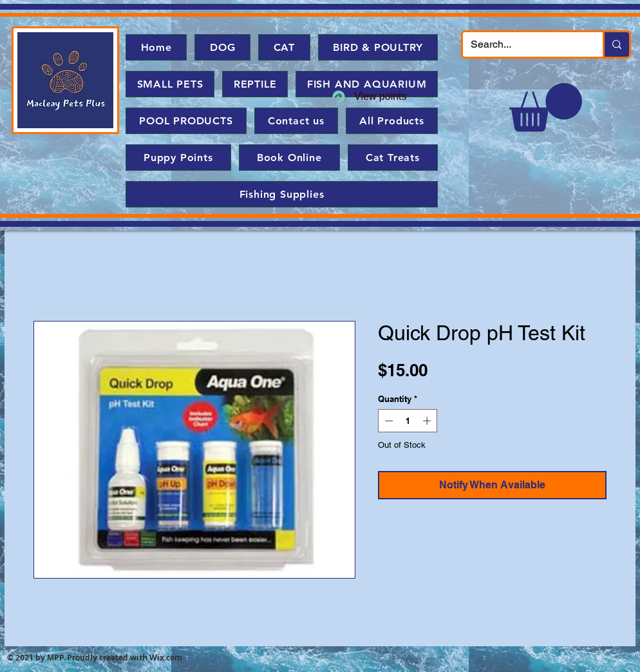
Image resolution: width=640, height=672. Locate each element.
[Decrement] (388, 421)
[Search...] (523, 44)
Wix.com (166, 658)
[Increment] (428, 421)
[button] (546, 107)
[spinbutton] (408, 421)
